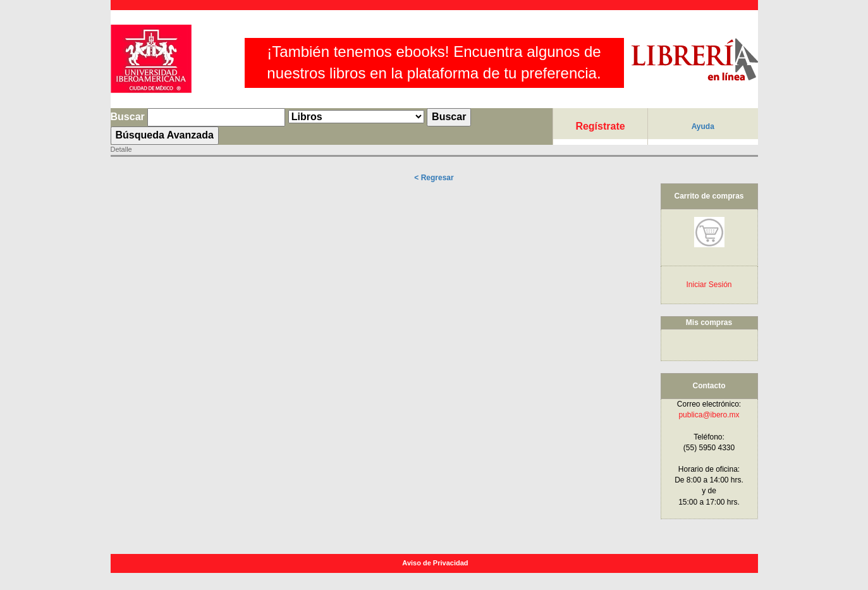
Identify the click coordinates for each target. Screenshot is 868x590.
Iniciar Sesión (709, 285)
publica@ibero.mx (709, 415)
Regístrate (600, 126)
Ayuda (703, 126)
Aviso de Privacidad (436, 563)
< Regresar (434, 178)
